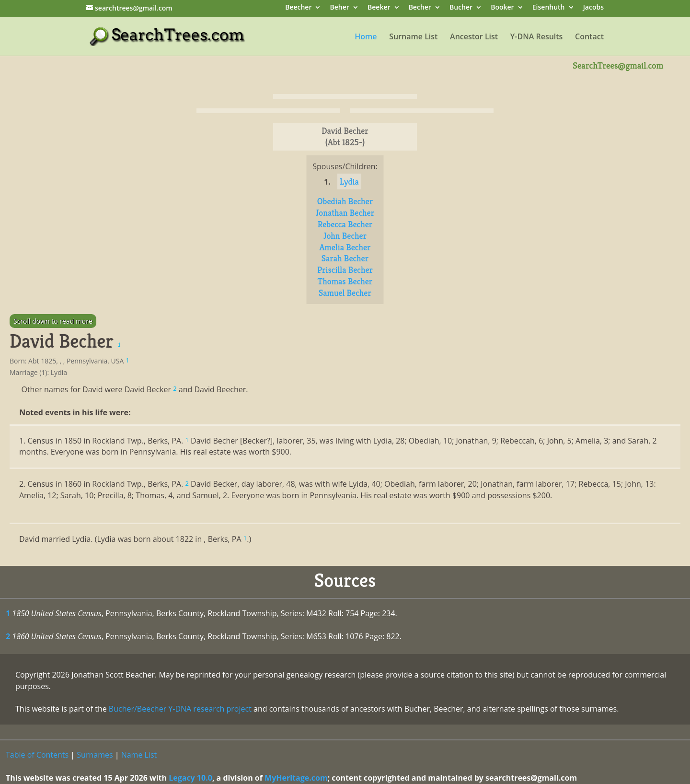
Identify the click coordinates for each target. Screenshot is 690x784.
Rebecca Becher (345, 224)
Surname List (413, 37)
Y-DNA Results (537, 37)
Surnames (95, 755)
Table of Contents (37, 755)
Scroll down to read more (53, 321)
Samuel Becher (345, 293)
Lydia (349, 181)
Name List (139, 755)
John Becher (345, 236)
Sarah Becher (345, 258)
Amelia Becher (345, 247)
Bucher (461, 8)
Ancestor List (474, 37)
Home (366, 37)
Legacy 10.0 (190, 778)
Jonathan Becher (345, 213)
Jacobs (593, 8)
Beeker (379, 8)
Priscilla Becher (345, 270)
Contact (589, 37)
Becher (420, 8)
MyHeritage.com (296, 778)
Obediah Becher (345, 201)
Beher (340, 8)
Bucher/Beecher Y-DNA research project (180, 709)
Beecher (298, 8)
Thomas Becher (345, 281)
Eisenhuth (549, 8)
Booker (502, 8)
